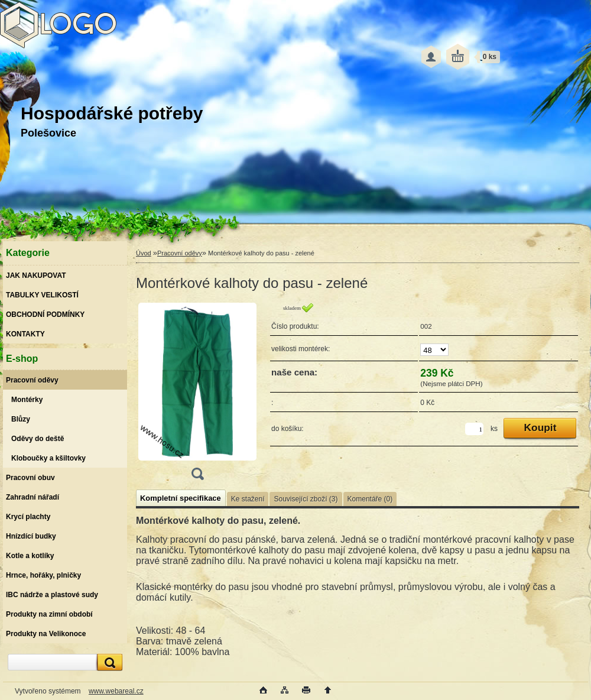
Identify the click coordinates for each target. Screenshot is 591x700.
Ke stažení (248, 499)
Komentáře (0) (370, 499)
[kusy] (474, 429)
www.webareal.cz (116, 691)
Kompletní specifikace (181, 498)
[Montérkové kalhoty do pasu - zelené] (197, 395)
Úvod (144, 253)
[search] (108, 662)
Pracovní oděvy (180, 253)
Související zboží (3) (306, 499)
